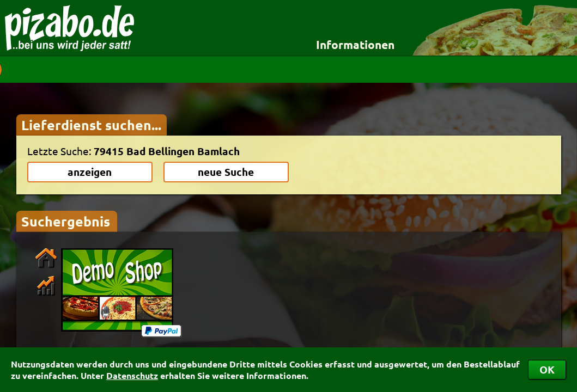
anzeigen (90, 172)
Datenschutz (132, 375)
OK (547, 369)
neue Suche (226, 172)
